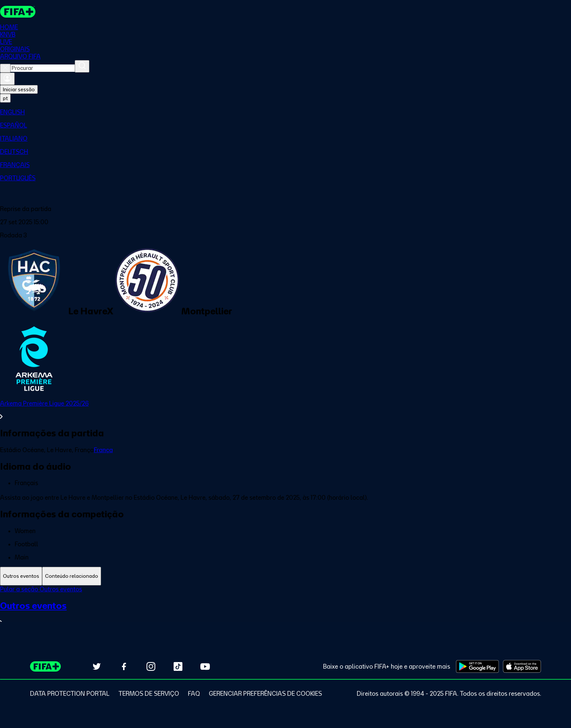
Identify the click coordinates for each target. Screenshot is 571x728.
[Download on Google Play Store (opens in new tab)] (477, 666)
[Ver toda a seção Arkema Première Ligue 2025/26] (285, 410)
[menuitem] (285, 112)
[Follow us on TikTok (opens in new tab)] (178, 666)
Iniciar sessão (19, 89)
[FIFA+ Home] (18, 12)
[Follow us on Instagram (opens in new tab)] (151, 666)
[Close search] (5, 68)
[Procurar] (82, 66)
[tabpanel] (285, 610)
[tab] (21, 576)
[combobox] (43, 68)
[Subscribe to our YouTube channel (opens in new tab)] (205, 666)
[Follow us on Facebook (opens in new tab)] (124, 666)
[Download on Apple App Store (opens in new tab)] (522, 666)
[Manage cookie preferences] (265, 694)
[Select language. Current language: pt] (5, 98)
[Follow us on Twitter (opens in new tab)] (97, 666)
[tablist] (285, 576)
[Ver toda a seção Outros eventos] (285, 613)
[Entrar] (7, 79)
